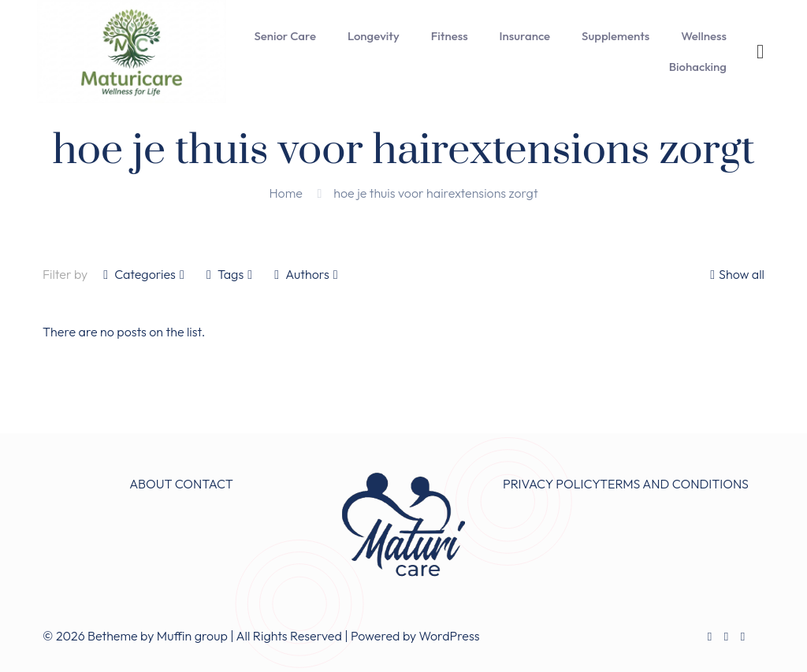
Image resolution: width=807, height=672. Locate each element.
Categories (144, 274)
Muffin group (192, 636)
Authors (306, 274)
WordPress (450, 636)
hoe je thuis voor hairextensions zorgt (435, 193)
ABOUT (151, 484)
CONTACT (204, 484)
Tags (229, 274)
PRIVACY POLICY (551, 484)
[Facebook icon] (710, 636)
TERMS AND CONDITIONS (674, 484)
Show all (735, 274)
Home (285, 193)
